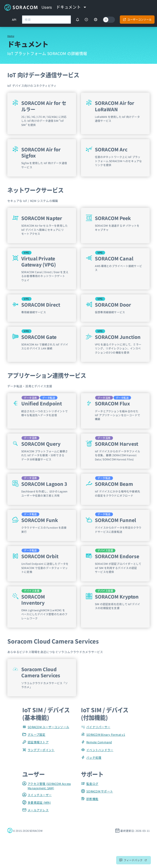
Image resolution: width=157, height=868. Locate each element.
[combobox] (46, 20)
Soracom (21, 7)
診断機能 (90, 799)
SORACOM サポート (97, 791)
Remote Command (96, 742)
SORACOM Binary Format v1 (103, 734)
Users (47, 7)
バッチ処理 (91, 757)
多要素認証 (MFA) (37, 802)
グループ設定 (34, 734)
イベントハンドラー (97, 750)
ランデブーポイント (38, 750)
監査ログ (90, 784)
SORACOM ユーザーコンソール (46, 727)
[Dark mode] (109, 20)
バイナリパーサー (96, 727)
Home (11, 36)
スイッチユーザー (37, 795)
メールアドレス (35, 810)
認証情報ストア (35, 742)
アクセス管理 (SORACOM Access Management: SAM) (46, 786)
